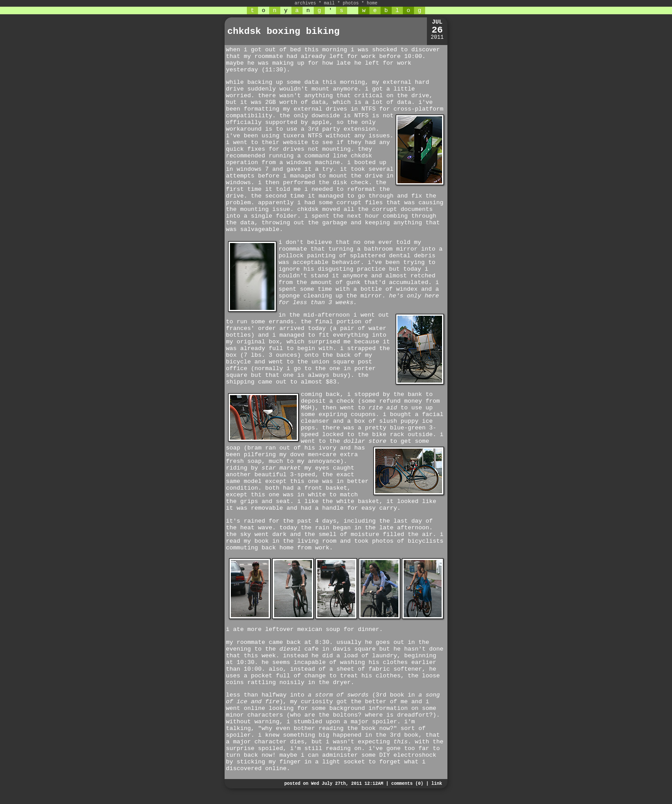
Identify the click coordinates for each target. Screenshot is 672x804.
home (372, 3)
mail (329, 3)
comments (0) (407, 784)
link (437, 784)
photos (351, 3)
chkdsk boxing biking (283, 31)
